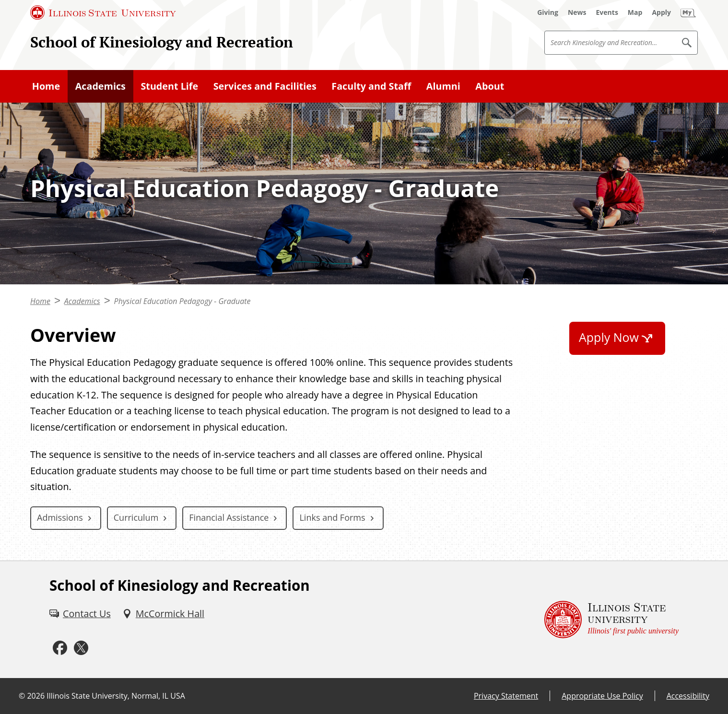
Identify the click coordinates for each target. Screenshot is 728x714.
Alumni (443, 86)
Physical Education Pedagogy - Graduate (182, 301)
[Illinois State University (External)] (103, 12)
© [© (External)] (22, 696)
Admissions (60, 517)
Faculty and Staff (371, 86)
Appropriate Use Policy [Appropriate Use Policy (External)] (602, 696)
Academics (100, 86)
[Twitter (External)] (81, 648)
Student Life (169, 86)
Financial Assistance (229, 517)
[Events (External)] (607, 12)
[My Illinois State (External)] (688, 12)
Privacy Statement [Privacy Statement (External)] (506, 696)
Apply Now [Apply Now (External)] (609, 337)
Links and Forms (332, 517)
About (490, 86)
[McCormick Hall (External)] (163, 614)
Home (46, 86)
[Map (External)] (635, 12)
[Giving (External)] (548, 12)
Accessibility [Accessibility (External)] (688, 696)
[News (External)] (577, 12)
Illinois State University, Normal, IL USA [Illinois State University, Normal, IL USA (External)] (116, 696)
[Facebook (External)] (60, 648)
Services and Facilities (265, 86)
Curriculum (136, 517)
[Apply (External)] (661, 12)
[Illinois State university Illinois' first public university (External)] (611, 620)
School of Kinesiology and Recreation (162, 42)
